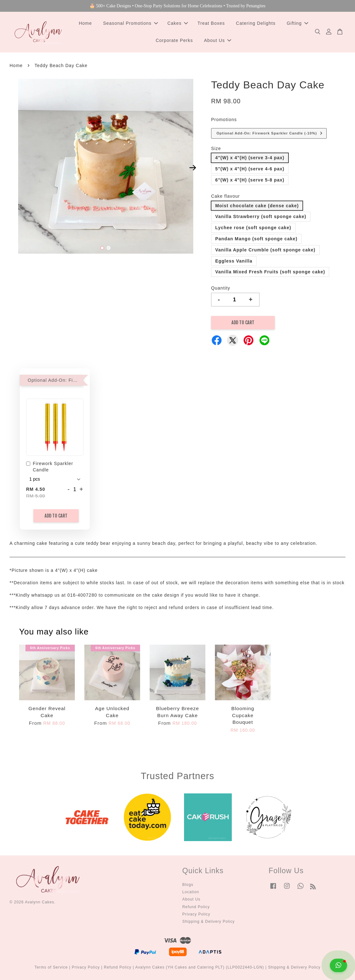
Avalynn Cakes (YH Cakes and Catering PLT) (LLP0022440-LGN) (200, 967)
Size (216, 148)
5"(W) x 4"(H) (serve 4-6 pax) (250, 169)
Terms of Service (51, 967)
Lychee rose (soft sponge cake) (253, 228)
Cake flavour (226, 196)
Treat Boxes (211, 23)
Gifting (297, 23)
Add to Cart (56, 516)
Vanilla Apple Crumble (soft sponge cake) (265, 250)
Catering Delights (256, 23)
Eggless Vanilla (234, 261)
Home (85, 23)
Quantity (221, 288)
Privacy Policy (196, 914)
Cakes (178, 23)
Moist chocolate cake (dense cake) (257, 206)
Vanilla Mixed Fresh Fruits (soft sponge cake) (270, 272)
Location (191, 892)
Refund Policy (196, 907)
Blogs (188, 885)
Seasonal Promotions (131, 23)
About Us (218, 40)
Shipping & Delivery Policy (209, 922)
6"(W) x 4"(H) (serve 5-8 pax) (250, 180)
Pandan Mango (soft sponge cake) (256, 239)
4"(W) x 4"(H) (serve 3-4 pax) (250, 158)
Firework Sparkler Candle (50, 467)
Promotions (224, 120)
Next (193, 168)
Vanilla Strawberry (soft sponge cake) (261, 216)
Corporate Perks (174, 40)
